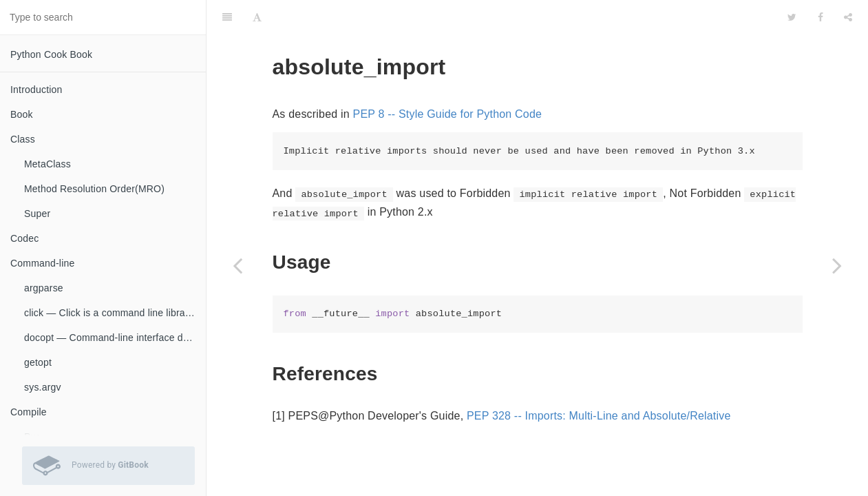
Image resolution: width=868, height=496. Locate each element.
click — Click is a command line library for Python (115, 313)
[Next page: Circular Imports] (837, 265)
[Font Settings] (257, 17)
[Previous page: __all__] (237, 265)
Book (22, 114)
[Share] (848, 17)
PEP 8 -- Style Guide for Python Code (448, 114)
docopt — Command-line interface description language (115, 338)
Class (23, 139)
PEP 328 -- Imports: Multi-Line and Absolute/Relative (599, 416)
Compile (29, 412)
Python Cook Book (51, 54)
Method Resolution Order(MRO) (94, 189)
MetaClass (47, 164)
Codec (24, 238)
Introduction (36, 90)
